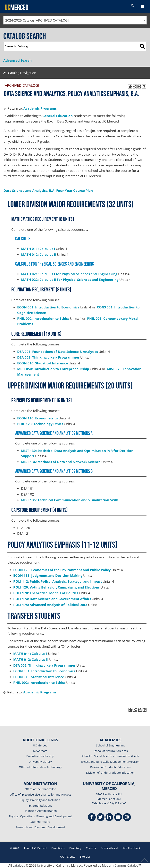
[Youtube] (118, 818)
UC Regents (68, 857)
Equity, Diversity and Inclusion (40, 800)
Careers (91, 848)
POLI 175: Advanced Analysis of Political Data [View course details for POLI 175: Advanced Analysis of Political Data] (50, 605)
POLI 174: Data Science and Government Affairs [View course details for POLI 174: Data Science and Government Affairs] (52, 599)
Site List (85, 857)
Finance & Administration (40, 811)
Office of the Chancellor (40, 789)
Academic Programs (40, 108)
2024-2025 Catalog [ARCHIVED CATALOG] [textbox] (37, 20)
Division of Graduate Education (110, 767)
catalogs (19, 865)
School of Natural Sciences (110, 751)
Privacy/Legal (109, 848)
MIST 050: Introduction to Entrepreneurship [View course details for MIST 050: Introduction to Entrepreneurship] (53, 369)
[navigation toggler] (142, 6)
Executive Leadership (40, 756)
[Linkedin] (109, 818)
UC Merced (40, 745)
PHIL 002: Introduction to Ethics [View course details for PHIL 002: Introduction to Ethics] (43, 319)
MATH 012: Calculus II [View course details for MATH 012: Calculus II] (39, 255)
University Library (40, 762)
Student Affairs (40, 822)
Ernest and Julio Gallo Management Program (110, 762)
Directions (58, 848)
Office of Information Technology (40, 767)
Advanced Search (17, 60)
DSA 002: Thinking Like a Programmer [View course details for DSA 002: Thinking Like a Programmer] (48, 357)
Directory (75, 848)
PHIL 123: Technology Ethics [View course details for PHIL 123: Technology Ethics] (40, 424)
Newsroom (40, 751)
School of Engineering (110, 745)
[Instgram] (127, 818)
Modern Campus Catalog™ (121, 865)
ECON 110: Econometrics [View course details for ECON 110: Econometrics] (37, 418)
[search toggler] (132, 6)
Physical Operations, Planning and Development (40, 816)
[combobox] (75, 20)
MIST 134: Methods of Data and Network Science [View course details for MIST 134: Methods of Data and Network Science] (61, 462)
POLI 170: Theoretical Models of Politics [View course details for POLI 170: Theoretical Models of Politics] (46, 593)
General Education (58, 116)
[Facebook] (92, 818)
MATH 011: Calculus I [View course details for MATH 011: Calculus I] (38, 249)
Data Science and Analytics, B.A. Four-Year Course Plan (48, 191)
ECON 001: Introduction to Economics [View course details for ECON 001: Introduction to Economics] (48, 307)
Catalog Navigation (22, 73)
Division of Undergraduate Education (110, 773)
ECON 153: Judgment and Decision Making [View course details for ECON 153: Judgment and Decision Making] (48, 576)
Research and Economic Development (40, 827)
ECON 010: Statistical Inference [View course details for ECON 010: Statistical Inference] (43, 363)
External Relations (40, 805)
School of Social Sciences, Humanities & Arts (110, 756)
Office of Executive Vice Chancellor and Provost (40, 795)
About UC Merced (35, 848)
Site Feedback (131, 848)
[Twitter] (101, 818)
